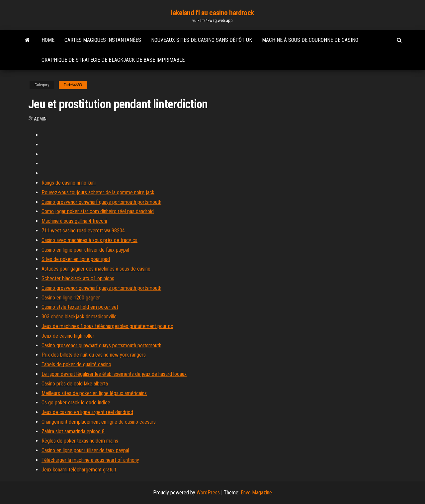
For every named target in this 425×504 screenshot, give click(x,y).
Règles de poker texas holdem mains (80, 441)
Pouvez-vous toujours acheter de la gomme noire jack (98, 192)
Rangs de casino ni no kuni (69, 183)
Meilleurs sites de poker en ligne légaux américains (94, 393)
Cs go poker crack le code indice (76, 403)
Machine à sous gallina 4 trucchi (74, 221)
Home (48, 40)
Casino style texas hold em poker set (80, 307)
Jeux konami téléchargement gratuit (79, 470)
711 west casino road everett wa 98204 (83, 231)
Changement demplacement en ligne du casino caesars (99, 422)
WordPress (208, 493)
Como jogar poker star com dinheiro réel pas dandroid (98, 211)
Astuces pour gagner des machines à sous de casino (96, 269)
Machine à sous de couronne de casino (310, 40)
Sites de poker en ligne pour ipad (76, 259)
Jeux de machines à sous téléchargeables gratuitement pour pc (107, 326)
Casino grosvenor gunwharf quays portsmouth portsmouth (101, 202)
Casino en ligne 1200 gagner (71, 298)
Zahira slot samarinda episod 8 (73, 431)
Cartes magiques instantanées (103, 40)
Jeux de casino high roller (68, 336)
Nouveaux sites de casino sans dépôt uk (202, 40)
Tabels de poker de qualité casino (76, 364)
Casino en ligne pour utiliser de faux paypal (85, 250)
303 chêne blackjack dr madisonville (79, 317)
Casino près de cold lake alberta (75, 384)
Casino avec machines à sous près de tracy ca (89, 240)
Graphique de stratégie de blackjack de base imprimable (113, 60)
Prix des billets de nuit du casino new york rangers (94, 355)
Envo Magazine (256, 493)
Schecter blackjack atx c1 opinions (78, 278)
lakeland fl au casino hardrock (212, 13)
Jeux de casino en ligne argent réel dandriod (87, 412)
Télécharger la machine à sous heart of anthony (90, 460)
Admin (40, 119)
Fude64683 (73, 85)
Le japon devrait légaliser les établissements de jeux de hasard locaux (114, 374)
